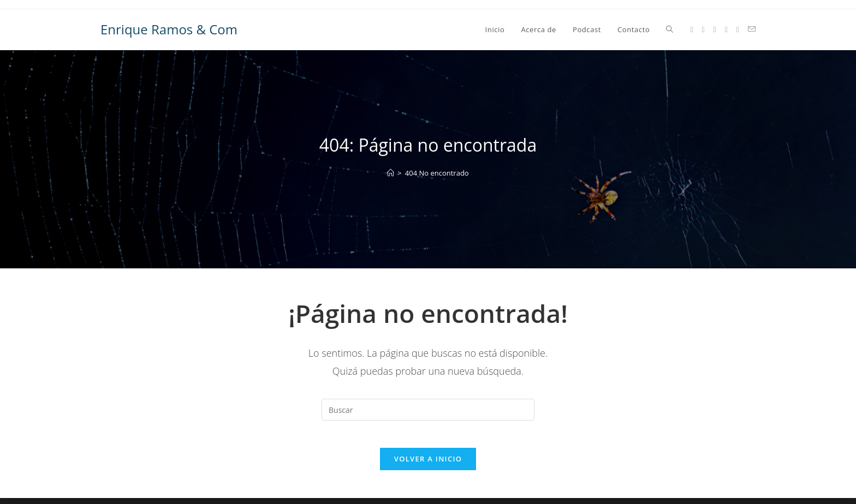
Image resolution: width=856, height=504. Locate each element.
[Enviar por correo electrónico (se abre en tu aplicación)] (752, 29)
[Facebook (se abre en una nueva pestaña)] (703, 30)
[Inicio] (391, 173)
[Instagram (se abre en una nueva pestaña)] (715, 30)
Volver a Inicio (428, 465)
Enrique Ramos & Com (169, 29)
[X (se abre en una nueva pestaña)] (691, 30)
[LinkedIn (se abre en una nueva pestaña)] (726, 30)
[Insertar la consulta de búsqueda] (428, 410)
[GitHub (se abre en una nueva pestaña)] (738, 30)
